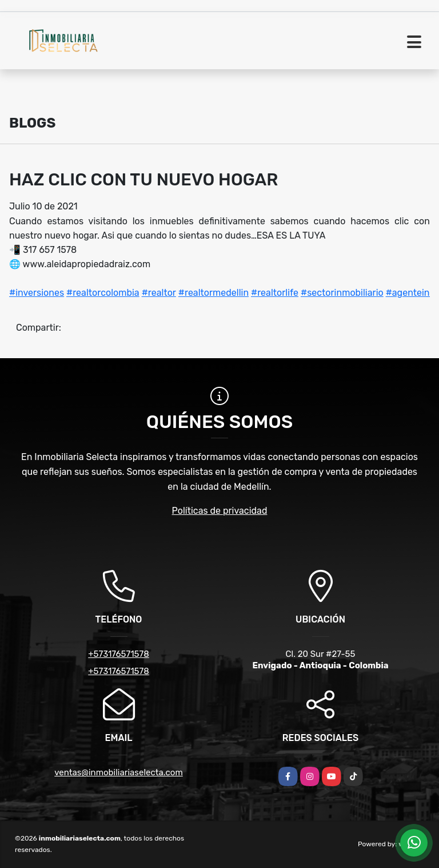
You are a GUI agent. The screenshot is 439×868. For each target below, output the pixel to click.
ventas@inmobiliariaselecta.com (118, 772)
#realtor (159, 293)
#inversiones (37, 293)
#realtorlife (275, 293)
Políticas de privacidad (220, 511)
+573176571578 (119, 654)
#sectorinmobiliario (342, 293)
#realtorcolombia (103, 293)
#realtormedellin (213, 293)
